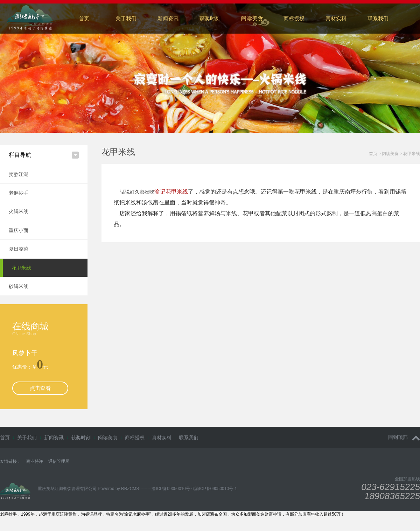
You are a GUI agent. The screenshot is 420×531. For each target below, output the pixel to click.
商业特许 (35, 461)
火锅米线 (19, 211)
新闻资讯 (168, 18)
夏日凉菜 (19, 249)
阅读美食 (252, 18)
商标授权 (294, 18)
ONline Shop (24, 334)
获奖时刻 (210, 18)
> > (394, 154)
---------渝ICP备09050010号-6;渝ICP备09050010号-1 (188, 489)
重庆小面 (19, 230)
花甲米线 (21, 268)
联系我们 (189, 438)
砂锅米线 (19, 286)
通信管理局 (59, 461)
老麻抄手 (19, 193)
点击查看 (40, 388)
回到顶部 (404, 437)
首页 (84, 18)
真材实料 (336, 18)
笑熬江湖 (19, 174)
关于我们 (126, 18)
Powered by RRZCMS (118, 489)
